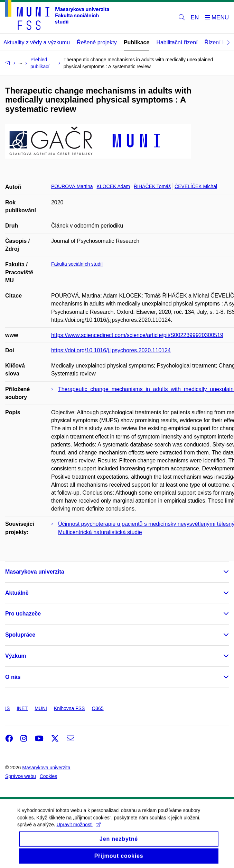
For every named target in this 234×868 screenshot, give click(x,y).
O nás (13, 677)
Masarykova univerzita (35, 572)
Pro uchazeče (23, 614)
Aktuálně (17, 593)
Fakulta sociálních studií (77, 264)
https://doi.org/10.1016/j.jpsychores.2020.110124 (111, 350)
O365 (97, 708)
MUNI (41, 708)
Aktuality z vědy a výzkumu (37, 42)
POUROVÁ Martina (72, 186)
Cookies (49, 776)
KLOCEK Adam (114, 186)
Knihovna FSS (69, 708)
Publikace (137, 42)
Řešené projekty (97, 42)
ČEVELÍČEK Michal (196, 186)
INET (22, 708)
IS (7, 708)
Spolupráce (20, 635)
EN (195, 17)
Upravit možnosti (79, 830)
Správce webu (21, 776)
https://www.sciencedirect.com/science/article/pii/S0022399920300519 (137, 335)
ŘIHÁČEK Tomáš (152, 186)
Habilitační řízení (177, 42)
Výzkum (16, 656)
